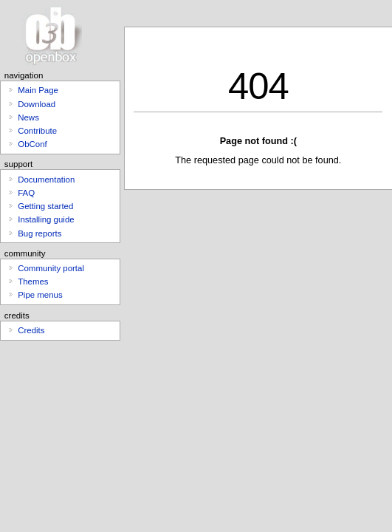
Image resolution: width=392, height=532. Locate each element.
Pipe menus (40, 295)
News (28, 117)
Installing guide (46, 219)
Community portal (51, 268)
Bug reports (39, 233)
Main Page (38, 90)
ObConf (32, 144)
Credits (31, 330)
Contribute (37, 131)
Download (37, 104)
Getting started (45, 206)
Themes (33, 282)
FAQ (26, 193)
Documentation (46, 180)
